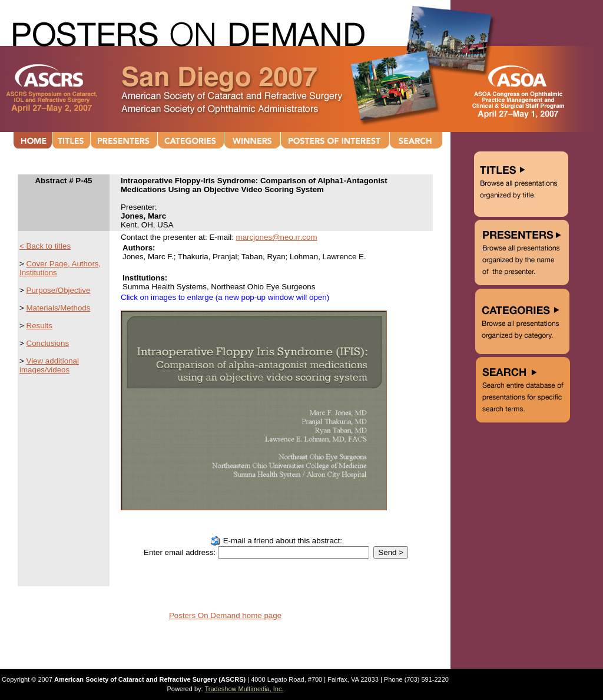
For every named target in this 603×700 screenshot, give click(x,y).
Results (39, 326)
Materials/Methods (59, 308)
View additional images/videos (49, 365)
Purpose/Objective (59, 290)
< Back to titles (45, 246)
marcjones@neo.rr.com (277, 237)
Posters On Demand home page (225, 615)
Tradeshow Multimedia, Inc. (244, 689)
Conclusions (48, 343)
